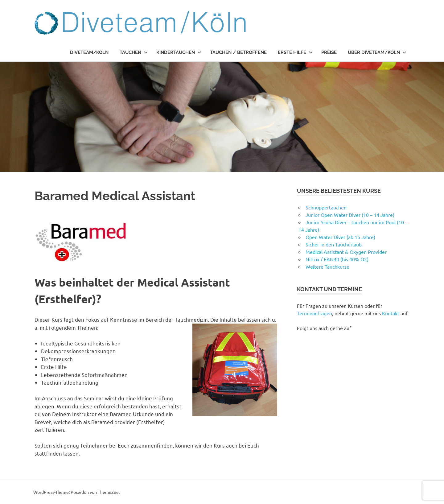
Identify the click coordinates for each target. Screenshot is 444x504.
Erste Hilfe (295, 52)
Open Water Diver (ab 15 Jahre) (340, 237)
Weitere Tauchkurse (327, 266)
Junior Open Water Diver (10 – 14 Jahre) (350, 215)
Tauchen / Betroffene (238, 52)
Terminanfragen (314, 313)
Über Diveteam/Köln (377, 52)
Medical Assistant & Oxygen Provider (346, 252)
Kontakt (391, 313)
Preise (329, 52)
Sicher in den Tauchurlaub (334, 244)
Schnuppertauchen (326, 207)
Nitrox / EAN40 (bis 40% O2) (337, 259)
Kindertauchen (179, 52)
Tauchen (134, 52)
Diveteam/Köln (89, 52)
